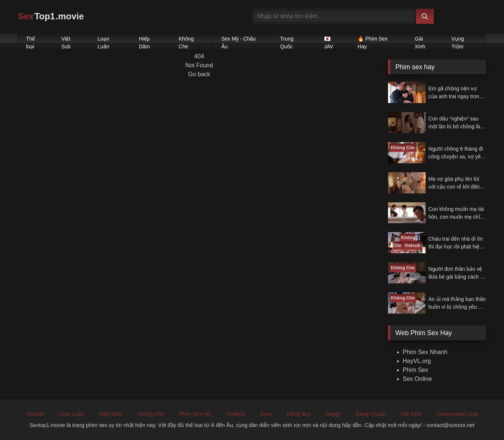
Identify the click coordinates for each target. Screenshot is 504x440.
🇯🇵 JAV (329, 43)
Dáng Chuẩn (371, 414)
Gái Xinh (420, 43)
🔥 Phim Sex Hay (373, 43)
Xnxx (266, 414)
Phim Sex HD (195, 414)
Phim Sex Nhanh (425, 352)
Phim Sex (416, 370)
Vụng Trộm (458, 43)
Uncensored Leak (457, 414)
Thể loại (30, 43)
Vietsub (35, 414)
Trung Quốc (287, 43)
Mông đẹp (298, 414)
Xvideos (235, 414)
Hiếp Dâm (145, 43)
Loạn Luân (104, 43)
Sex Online (417, 379)
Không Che (186, 43)
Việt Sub (66, 43)
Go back (199, 74)
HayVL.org (417, 361)
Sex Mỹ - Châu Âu (238, 43)
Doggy (333, 414)
